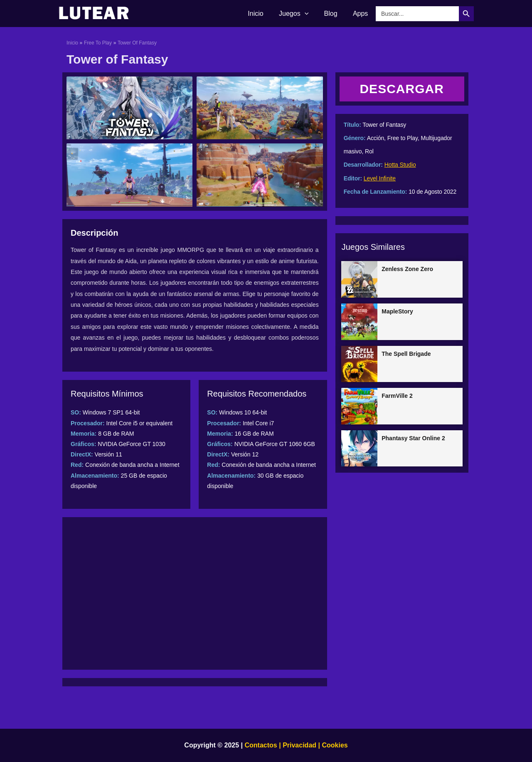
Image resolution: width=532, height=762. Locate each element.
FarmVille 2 (397, 396)
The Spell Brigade (406, 354)
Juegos (299, 14)
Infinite (387, 178)
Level (371, 178)
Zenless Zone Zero (407, 269)
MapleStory (397, 311)
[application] (310, 14)
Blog (334, 14)
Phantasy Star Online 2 (413, 438)
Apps (362, 14)
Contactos (261, 745)
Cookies (334, 745)
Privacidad (299, 745)
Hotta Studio (400, 165)
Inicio (263, 14)
